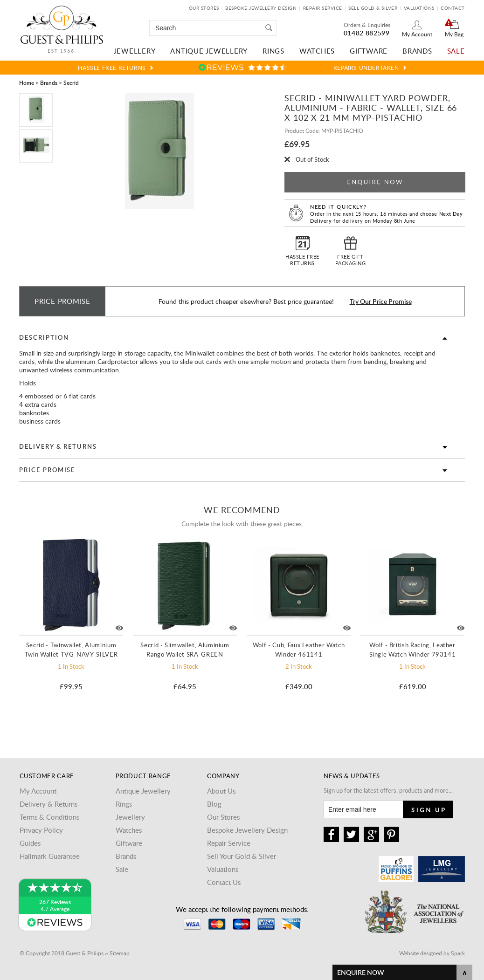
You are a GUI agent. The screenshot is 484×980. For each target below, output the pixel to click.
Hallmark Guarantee (50, 856)
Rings (273, 51)
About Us (221, 791)
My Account (417, 34)
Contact (453, 8)
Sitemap (120, 953)
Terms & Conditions (49, 817)
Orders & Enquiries (367, 25)
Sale (456, 51)
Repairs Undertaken (366, 68)
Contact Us (224, 882)
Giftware (369, 51)
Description (44, 337)
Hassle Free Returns (112, 68)
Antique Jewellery (209, 51)
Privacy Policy (41, 830)
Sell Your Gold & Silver (242, 856)
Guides (30, 843)
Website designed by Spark (432, 953)
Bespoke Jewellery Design (261, 8)
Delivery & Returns (58, 446)
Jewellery (135, 51)
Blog (214, 804)
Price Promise (47, 470)
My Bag (454, 34)
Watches (317, 51)
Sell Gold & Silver (373, 8)
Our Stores (204, 8)
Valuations (419, 8)
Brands (417, 51)
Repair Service (323, 8)
